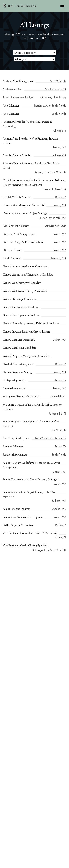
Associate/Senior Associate (17, 155)
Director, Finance (12, 250)
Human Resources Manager (18, 372)
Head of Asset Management (18, 364)
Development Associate (16, 226)
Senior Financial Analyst (16, 509)
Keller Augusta (20, 6)
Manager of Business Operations (21, 397)
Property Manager (13, 447)
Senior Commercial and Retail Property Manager (30, 480)
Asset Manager (11, 106)
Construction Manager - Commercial (24, 205)
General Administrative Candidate (22, 283)
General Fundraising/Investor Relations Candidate (31, 324)
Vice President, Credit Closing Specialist (25, 546)
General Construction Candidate (21, 307)
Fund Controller (12, 258)
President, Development (16, 438)
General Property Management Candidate (26, 356)
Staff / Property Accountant (18, 525)
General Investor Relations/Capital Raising (26, 332)
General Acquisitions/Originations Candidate (28, 275)
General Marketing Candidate (19, 348)
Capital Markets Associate (17, 197)
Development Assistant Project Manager (25, 213)
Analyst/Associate (12, 89)
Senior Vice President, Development (23, 517)
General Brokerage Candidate (19, 299)
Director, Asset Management (19, 234)
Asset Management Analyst (18, 98)
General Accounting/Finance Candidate (25, 267)
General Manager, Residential (19, 340)
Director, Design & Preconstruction (23, 242)
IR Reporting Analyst (15, 380)
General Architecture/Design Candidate (25, 291)
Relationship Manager (15, 455)
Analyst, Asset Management (18, 81)
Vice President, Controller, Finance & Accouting (30, 533)
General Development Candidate (21, 315)
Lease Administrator (14, 389)
